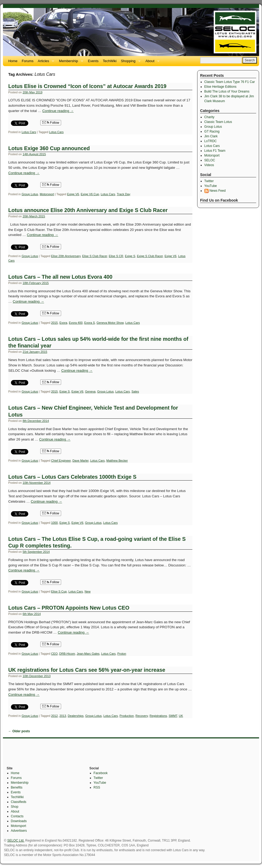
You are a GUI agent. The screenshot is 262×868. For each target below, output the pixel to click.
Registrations (158, 716)
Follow (51, 123)
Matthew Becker (117, 461)
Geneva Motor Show (110, 323)
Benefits (17, 787)
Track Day (124, 194)
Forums (28, 61)
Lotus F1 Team (215, 151)
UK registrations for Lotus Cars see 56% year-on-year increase (87, 670)
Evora (63, 323)
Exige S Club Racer (150, 256)
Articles (45, 63)
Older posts (19, 731)
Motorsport (47, 194)
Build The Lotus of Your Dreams (227, 91)
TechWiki (110, 61)
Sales (135, 391)
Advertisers (19, 831)
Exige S (130, 256)
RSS (97, 787)
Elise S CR (116, 256)
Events (93, 61)
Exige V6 (73, 194)
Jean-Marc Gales (88, 654)
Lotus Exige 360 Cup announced (49, 148)
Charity (209, 117)
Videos (209, 165)
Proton (122, 654)
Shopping (130, 63)
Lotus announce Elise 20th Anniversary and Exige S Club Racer (88, 210)
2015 (55, 323)
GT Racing (212, 131)
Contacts (17, 816)
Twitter (209, 181)
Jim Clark (211, 136)
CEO (54, 654)
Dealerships (76, 716)
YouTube (211, 186)
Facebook (101, 773)
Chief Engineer (61, 461)
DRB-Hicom (67, 654)
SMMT (173, 716)
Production (127, 716)
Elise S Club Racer (95, 256)
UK (181, 716)
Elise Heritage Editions (221, 87)
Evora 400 (76, 323)
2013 (63, 716)
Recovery (142, 716)
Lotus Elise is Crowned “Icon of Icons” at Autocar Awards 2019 (87, 86)
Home (13, 61)
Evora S (90, 323)
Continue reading (58, 111)
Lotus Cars (29, 132)
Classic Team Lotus (218, 122)
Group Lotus (30, 194)
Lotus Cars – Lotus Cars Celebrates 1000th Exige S (72, 477)
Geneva (90, 391)
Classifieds (19, 802)
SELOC (210, 160)
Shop (15, 807)
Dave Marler (80, 461)
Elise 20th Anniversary (66, 256)
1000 (55, 523)
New (88, 591)
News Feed (215, 191)
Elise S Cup (59, 591)
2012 (55, 716)
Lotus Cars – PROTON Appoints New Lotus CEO (69, 608)
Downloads (19, 821)
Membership (70, 63)
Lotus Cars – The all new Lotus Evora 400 (60, 277)
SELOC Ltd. (16, 841)
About (151, 63)
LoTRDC (211, 141)
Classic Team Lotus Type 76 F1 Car (230, 82)
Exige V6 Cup (90, 194)
